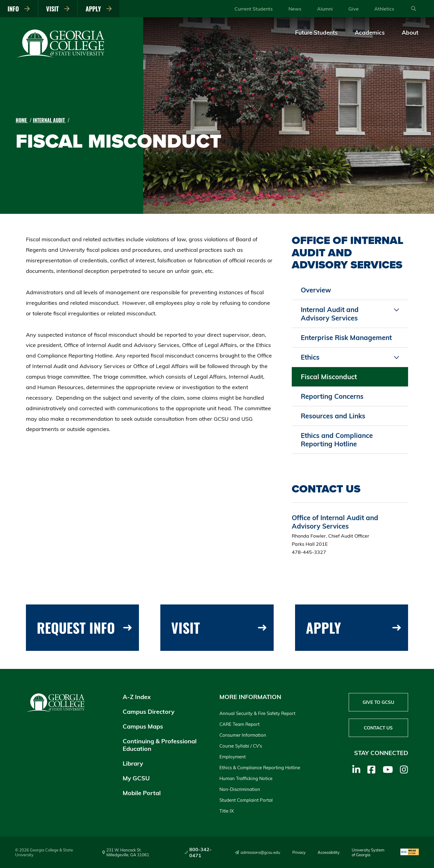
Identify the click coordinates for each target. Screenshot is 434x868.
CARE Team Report (239, 724)
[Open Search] (414, 9)
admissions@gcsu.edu (258, 852)
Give (354, 9)
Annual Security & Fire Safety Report (257, 713)
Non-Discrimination (240, 789)
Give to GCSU (378, 702)
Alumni (325, 9)
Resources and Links (333, 416)
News (295, 9)
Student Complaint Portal (246, 800)
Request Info (84, 628)
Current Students (254, 9)
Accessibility (329, 852)
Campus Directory (149, 712)
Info (19, 9)
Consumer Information (243, 735)
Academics (370, 33)
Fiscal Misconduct (329, 377)
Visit (58, 9)
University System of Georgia (368, 852)
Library (133, 763)
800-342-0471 (198, 852)
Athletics (384, 9)
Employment (233, 757)
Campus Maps (143, 726)
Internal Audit (49, 120)
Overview (316, 290)
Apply (99, 9)
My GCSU (136, 778)
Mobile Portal (142, 793)
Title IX (227, 811)
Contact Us (378, 728)
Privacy (299, 852)
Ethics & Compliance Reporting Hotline (260, 768)
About (410, 33)
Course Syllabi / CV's (241, 746)
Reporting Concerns (332, 396)
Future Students (316, 33)
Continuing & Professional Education (160, 745)
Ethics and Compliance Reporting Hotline (337, 440)
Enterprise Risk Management (346, 338)
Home (22, 120)
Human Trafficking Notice (246, 778)
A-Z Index (137, 697)
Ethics (310, 357)
